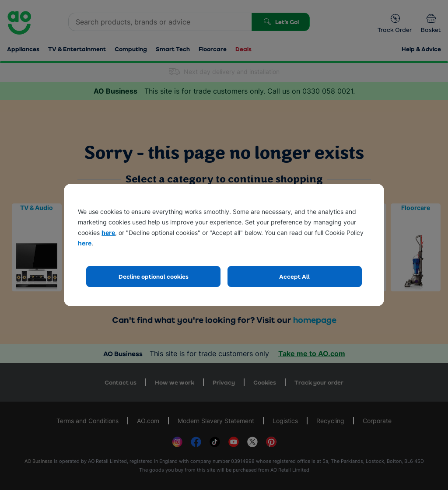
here (108, 233)
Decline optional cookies (154, 276)
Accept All (294, 276)
